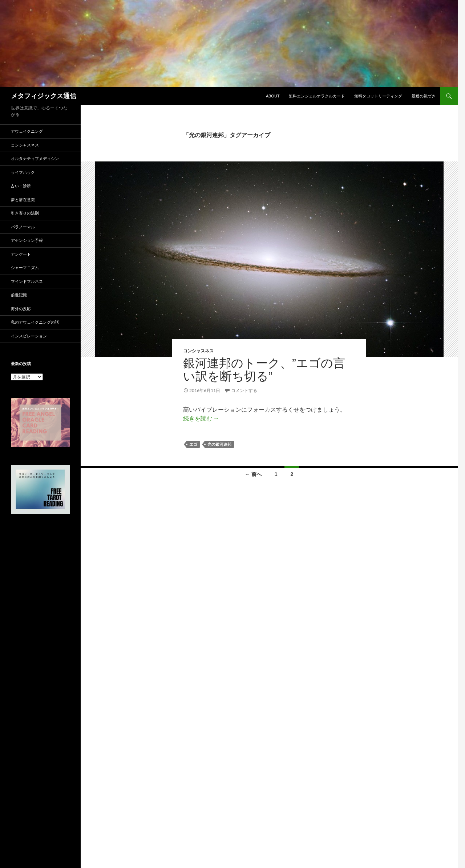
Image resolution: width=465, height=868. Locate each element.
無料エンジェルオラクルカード (317, 96)
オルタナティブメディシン (35, 158)
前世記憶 (19, 295)
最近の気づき (424, 96)
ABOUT (273, 96)
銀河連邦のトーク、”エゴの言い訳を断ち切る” (264, 370)
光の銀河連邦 (219, 444)
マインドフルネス (27, 281)
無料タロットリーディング (378, 96)
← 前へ (253, 474)
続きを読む (201, 418)
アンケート (21, 254)
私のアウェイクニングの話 (35, 322)
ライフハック (23, 172)
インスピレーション (29, 336)
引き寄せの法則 (25, 213)
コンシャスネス (198, 351)
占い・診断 (21, 186)
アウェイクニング (27, 131)
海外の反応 (21, 309)
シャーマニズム (25, 267)
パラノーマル (23, 227)
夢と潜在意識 (23, 199)
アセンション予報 (27, 240)
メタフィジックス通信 (44, 96)
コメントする (244, 390)
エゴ (193, 444)
